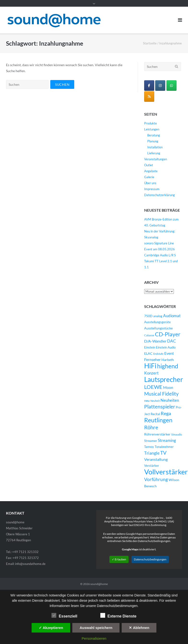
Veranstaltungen (156, 159)
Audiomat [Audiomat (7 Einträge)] (172, 316)
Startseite (150, 43)
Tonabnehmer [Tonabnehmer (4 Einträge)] (164, 447)
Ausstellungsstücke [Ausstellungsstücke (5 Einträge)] (158, 328)
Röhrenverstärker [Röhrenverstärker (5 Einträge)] (157, 434)
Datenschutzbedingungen (150, 559)
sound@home (99, 584)
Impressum (152, 189)
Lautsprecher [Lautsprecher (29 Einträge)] (164, 379)
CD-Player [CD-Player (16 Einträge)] (168, 334)
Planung (153, 141)
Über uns (150, 183)
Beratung (154, 135)
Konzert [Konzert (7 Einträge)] (151, 373)
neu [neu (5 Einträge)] (147, 400)
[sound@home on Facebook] (149, 86)
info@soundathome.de (30, 564)
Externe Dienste (118, 615)
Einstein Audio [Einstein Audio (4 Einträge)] (166, 347)
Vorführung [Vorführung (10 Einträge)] (156, 479)
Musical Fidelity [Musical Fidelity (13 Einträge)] (161, 394)
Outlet (149, 165)
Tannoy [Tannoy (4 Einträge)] (149, 447)
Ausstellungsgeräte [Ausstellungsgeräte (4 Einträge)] (157, 322)
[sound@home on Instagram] (160, 86)
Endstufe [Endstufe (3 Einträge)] (158, 354)
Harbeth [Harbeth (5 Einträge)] (168, 360)
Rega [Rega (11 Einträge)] (166, 413)
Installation (155, 147)
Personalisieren (94, 638)
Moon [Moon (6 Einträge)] (168, 387)
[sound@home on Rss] (149, 97)
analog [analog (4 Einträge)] (158, 316)
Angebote (151, 171)
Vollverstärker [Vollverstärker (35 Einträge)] (166, 472)
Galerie (149, 177)
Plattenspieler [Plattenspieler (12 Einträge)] (160, 407)
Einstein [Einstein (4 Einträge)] (150, 347)
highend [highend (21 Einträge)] (168, 366)
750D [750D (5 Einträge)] (148, 316)
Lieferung (154, 153)
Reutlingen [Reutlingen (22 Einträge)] (158, 420)
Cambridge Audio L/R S (160, 255)
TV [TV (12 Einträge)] (163, 453)
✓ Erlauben (119, 559)
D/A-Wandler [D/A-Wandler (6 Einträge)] (155, 341)
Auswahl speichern (96, 628)
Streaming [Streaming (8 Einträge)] (167, 440)
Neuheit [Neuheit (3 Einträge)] (155, 401)
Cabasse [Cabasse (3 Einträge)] (149, 335)
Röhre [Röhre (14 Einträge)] (151, 427)
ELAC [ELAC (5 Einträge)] (148, 353)
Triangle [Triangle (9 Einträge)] (152, 453)
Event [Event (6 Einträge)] (169, 353)
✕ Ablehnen (139, 628)
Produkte (151, 123)
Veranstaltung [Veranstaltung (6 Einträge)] (156, 459)
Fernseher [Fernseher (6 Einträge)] (152, 360)
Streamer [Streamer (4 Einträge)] (151, 441)
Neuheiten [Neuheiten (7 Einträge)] (170, 400)
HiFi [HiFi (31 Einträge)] (150, 366)
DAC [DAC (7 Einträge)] (172, 341)
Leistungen (152, 129)
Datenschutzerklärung (160, 195)
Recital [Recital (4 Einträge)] (155, 414)
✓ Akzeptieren (51, 628)
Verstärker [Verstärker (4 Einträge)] (152, 466)
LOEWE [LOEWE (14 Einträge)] (153, 387)
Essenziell (64, 615)
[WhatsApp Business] (171, 86)
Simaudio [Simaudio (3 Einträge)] (177, 434)
